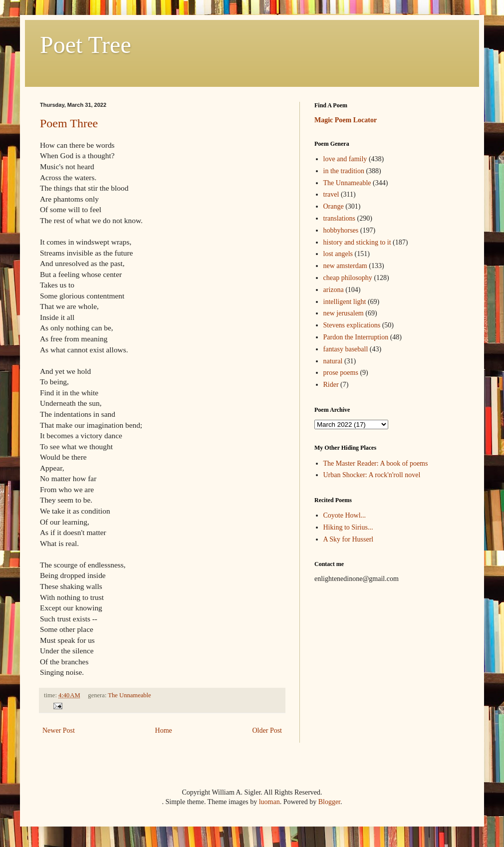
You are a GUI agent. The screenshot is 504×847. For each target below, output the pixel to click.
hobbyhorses (341, 230)
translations (340, 218)
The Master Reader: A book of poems (376, 463)
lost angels (338, 254)
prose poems (341, 373)
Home (164, 730)
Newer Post (59, 730)
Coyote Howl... (345, 515)
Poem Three (69, 123)
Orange (334, 206)
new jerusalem (344, 313)
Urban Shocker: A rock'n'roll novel (372, 475)
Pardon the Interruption (356, 337)
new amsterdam (345, 266)
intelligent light (345, 302)
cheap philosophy (348, 278)
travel (331, 194)
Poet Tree (86, 45)
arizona (334, 290)
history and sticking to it (357, 242)
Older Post (267, 730)
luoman (269, 802)
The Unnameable (129, 695)
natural (333, 361)
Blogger (329, 802)
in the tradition (344, 171)
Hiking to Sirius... (348, 527)
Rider (331, 385)
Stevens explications (352, 325)
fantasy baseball (346, 349)
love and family (345, 159)
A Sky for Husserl (349, 539)
